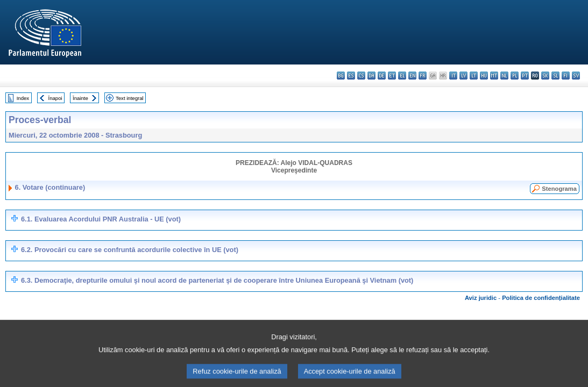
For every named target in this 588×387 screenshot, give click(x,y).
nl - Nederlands (504, 76)
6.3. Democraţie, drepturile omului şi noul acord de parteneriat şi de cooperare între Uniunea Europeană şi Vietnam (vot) (217, 280)
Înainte (80, 98)
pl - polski (515, 76)
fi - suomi (566, 76)
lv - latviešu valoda (463, 76)
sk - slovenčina (545, 76)
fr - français (423, 76)
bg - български (341, 76)
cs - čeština (361, 76)
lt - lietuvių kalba (474, 76)
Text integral (130, 98)
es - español (351, 76)
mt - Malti (494, 76)
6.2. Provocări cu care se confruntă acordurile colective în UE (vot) (130, 250)
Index (23, 98)
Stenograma (559, 189)
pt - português (525, 76)
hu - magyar (484, 76)
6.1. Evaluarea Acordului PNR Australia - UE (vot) (101, 219)
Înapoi (55, 98)
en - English (412, 76)
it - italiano (453, 76)
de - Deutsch (382, 76)
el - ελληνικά (402, 76)
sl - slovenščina (555, 76)
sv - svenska (576, 76)
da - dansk (371, 76)
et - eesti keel (392, 76)
